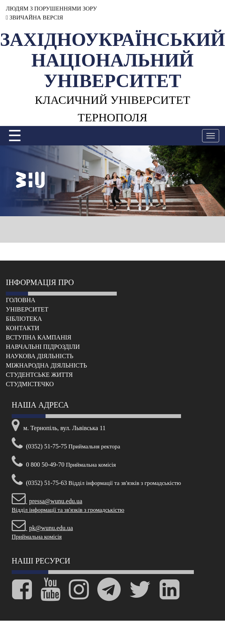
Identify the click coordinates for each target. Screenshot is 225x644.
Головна (21, 300)
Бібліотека (24, 319)
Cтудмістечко (30, 384)
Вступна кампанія (39, 337)
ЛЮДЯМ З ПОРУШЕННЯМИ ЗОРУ (51, 9)
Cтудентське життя (39, 375)
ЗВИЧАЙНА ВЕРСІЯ (34, 17)
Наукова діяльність (40, 356)
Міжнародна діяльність (46, 365)
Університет (27, 309)
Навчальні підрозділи (43, 347)
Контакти (23, 328)
